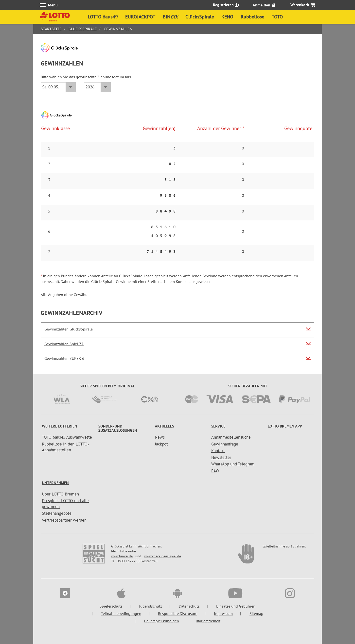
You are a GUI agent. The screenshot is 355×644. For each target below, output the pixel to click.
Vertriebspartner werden (64, 520)
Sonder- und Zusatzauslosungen (118, 428)
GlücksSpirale (83, 29)
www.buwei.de (122, 556)
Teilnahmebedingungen (121, 613)
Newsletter (221, 457)
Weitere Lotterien (60, 426)
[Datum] (58, 87)
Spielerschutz (111, 606)
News (160, 437)
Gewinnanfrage (225, 444)
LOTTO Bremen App (285, 426)
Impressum (223, 613)
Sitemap (256, 613)
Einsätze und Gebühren (236, 606)
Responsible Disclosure (178, 613)
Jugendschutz (151, 606)
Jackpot (161, 444)
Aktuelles (164, 426)
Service (218, 426)
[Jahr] (97, 87)
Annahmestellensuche (231, 437)
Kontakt (218, 451)
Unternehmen (55, 483)
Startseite (51, 29)
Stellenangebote (57, 513)
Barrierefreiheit (208, 621)
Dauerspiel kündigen (161, 621)
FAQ (215, 471)
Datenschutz (189, 606)
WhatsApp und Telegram (233, 464)
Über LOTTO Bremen (60, 494)
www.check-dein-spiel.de (163, 556)
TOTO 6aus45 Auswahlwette (67, 437)
